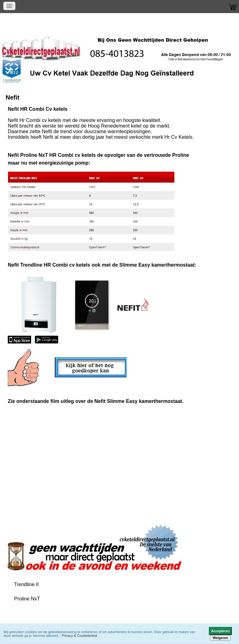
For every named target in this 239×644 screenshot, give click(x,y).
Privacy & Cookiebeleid (79, 636)
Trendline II (26, 584)
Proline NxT (27, 599)
